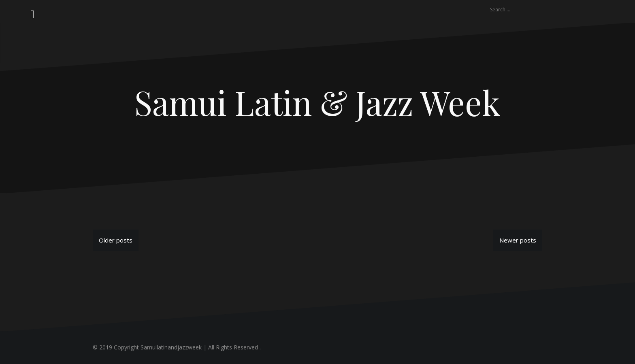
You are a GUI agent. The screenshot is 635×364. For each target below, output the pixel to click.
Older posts (116, 240)
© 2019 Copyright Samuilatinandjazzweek (147, 347)
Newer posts (518, 240)
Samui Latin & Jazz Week (317, 102)
